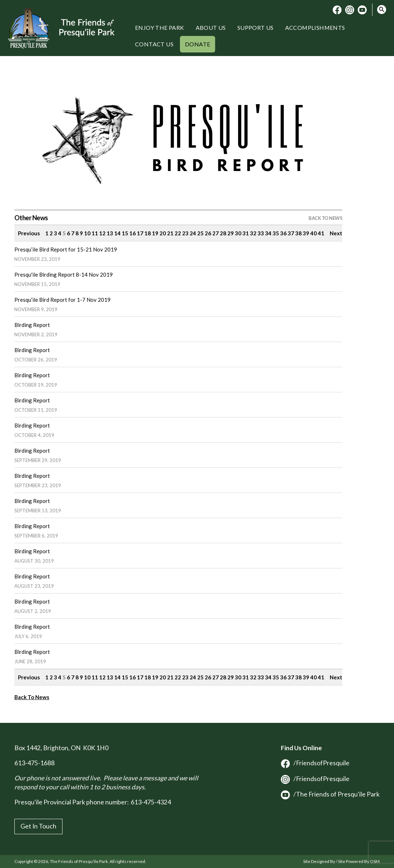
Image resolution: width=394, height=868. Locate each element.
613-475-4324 (151, 802)
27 (215, 233)
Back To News (32, 697)
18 (148, 233)
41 (321, 233)
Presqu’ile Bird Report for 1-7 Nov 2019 (62, 300)
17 (140, 233)
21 (170, 233)
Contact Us (154, 44)
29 (231, 233)
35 (276, 233)
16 (133, 233)
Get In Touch (38, 826)
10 (87, 233)
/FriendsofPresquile (315, 763)
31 (246, 233)
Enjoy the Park (160, 27)
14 (117, 233)
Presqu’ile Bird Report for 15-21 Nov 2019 (66, 249)
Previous (29, 233)
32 (253, 233)
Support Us (256, 27)
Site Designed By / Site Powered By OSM (341, 861)
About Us (211, 27)
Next (336, 233)
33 (261, 233)
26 (208, 233)
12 (102, 233)
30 (238, 233)
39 (306, 233)
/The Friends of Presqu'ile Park (330, 794)
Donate (198, 44)
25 (200, 233)
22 (178, 233)
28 (223, 233)
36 (283, 233)
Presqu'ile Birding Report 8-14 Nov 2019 (64, 274)
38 (298, 233)
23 (185, 233)
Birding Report (32, 325)
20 (163, 233)
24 (193, 233)
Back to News (325, 218)
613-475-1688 (34, 763)
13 (110, 233)
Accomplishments (315, 27)
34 (268, 233)
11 (95, 233)
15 (125, 233)
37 (291, 233)
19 (155, 233)
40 (314, 233)
